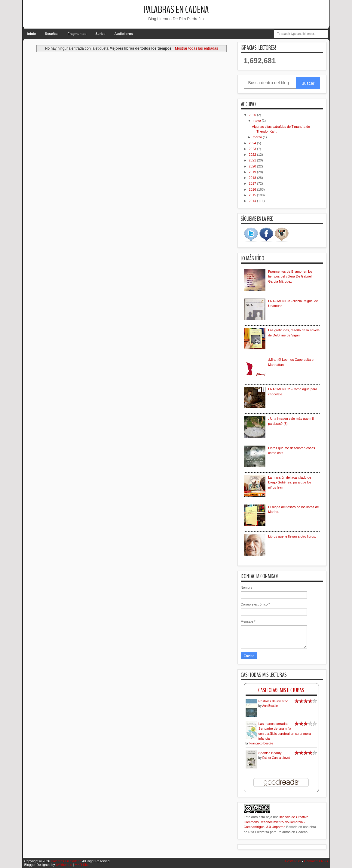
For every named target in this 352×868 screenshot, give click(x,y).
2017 (253, 183)
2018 (253, 178)
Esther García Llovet (276, 758)
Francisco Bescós (261, 743)
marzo (258, 137)
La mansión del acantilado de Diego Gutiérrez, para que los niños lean (290, 482)
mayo (257, 121)
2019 (253, 172)
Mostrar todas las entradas (196, 48)
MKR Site (81, 865)
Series (100, 34)
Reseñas (52, 34)
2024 (253, 143)
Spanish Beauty (270, 753)
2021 (253, 160)
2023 (253, 149)
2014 (253, 201)
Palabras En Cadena (176, 10)
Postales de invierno (273, 701)
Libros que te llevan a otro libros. (292, 536)
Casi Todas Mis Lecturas (281, 690)
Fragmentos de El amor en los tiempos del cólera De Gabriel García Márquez (290, 276)
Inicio (32, 34)
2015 (253, 195)
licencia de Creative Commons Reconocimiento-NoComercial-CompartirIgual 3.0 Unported (276, 822)
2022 (253, 155)
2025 (253, 115)
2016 (253, 189)
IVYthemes (64, 865)
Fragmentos (77, 34)
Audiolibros (124, 34)
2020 (253, 166)
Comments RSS (316, 861)
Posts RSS (293, 861)
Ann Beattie (270, 706)
